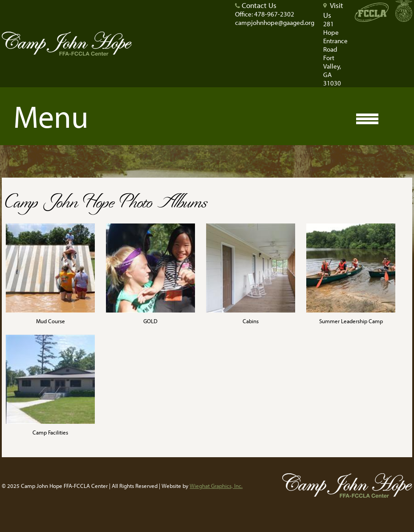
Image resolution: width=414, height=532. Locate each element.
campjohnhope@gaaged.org (275, 22)
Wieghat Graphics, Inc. (216, 485)
